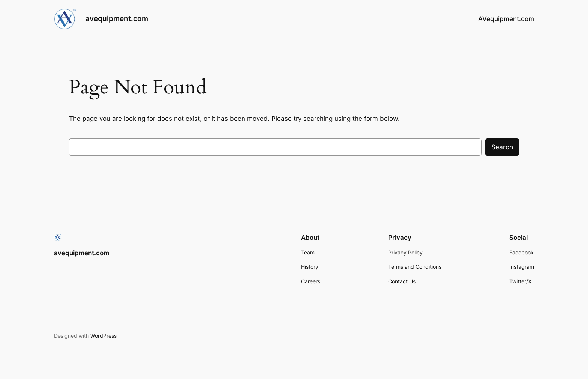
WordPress (103, 336)
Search (502, 147)
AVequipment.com (506, 19)
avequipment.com (117, 18)
